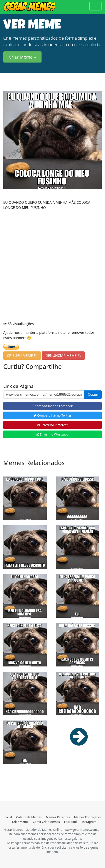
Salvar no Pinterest (52, 425)
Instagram (89, 822)
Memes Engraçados (88, 817)
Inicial (8, 817)
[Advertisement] (52, 266)
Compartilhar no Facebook (52, 406)
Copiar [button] (93, 394)
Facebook (71, 822)
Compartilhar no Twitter (52, 415)
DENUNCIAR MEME (63, 356)
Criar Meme (20, 822)
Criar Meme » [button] (22, 57)
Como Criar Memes (46, 822)
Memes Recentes (58, 817)
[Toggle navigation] (95, 6)
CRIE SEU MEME (22, 356)
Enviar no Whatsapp (52, 434)
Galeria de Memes (29, 817)
